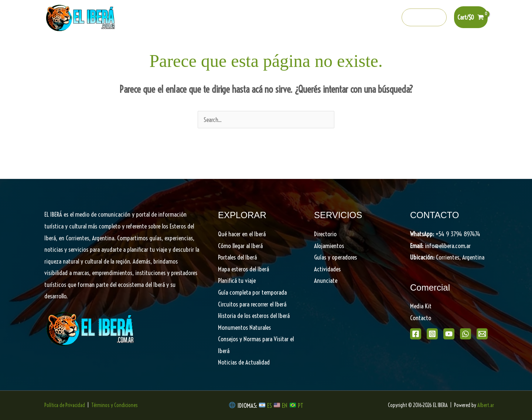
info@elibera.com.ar (448, 246)
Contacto (421, 318)
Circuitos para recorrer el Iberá (252, 304)
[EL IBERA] (81, 16)
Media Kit (421, 306)
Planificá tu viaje (237, 280)
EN (285, 405)
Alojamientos (329, 246)
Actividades (327, 269)
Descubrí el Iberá (268, 48)
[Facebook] (327, 18)
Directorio (372, 48)
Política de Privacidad (65, 405)
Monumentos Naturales (244, 327)
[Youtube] (359, 18)
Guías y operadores (335, 257)
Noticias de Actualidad (244, 362)
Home (100, 48)
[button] (424, 17)
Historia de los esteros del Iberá (254, 316)
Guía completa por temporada (252, 292)
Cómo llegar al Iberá (240, 246)
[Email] (482, 334)
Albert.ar (486, 405)
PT (301, 405)
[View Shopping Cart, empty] (471, 17)
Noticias (405, 48)
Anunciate (326, 280)
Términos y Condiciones (115, 405)
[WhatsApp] (465, 334)
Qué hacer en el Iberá (146, 48)
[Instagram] (343, 18)
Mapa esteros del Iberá (243, 269)
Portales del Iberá (210, 48)
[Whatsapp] (375, 18)
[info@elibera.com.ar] (391, 18)
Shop (433, 48)
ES (270, 405)
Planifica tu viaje (325, 48)
